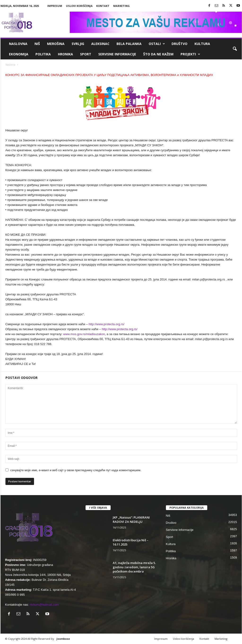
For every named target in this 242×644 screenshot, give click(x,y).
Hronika (65, 54)
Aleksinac (100, 44)
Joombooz (63, 639)
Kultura (202, 44)
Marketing (121, 6)
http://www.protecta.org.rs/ (106, 324)
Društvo (179, 44)
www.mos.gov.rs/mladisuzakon (84, 334)
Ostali (157, 44)
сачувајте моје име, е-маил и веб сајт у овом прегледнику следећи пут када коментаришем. (76, 470)
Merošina (56, 44)
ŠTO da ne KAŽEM (158, 54)
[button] (235, 49)
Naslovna (18, 44)
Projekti (190, 54)
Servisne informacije (117, 54)
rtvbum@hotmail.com (44, 605)
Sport (86, 54)
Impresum (55, 6)
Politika (43, 54)
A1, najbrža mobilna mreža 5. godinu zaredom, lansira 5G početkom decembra (134, 567)
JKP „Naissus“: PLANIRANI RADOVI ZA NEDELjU (131, 520)
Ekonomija (19, 54)
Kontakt (103, 6)
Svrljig (78, 44)
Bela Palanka (129, 44)
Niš (37, 44)
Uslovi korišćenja (79, 6)
